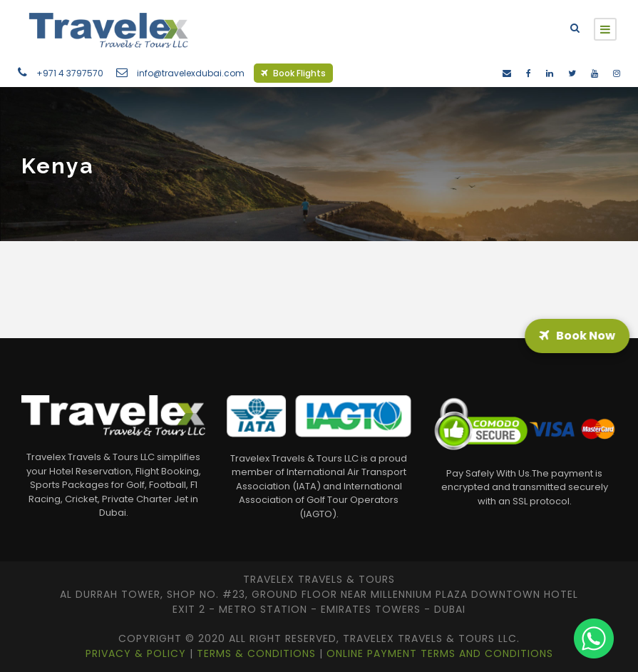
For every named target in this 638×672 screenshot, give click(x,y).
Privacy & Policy (138, 653)
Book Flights (293, 73)
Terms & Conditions (258, 653)
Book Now (576, 336)
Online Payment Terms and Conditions (440, 653)
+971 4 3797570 (70, 73)
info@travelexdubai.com (191, 73)
